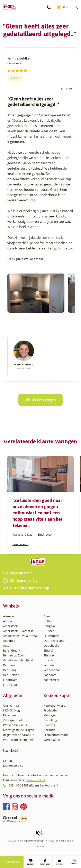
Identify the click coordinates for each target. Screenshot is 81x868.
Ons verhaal (11, 705)
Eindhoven (10, 680)
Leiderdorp (51, 636)
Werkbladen (52, 740)
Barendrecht (12, 650)
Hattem (49, 621)
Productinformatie (56, 735)
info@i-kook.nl (35, 780)
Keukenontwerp (54, 705)
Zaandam (50, 675)
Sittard (15, 78)
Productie (50, 710)
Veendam (50, 665)
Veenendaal (52, 670)
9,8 (62, 7)
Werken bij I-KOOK (16, 725)
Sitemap (40, 846)
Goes (47, 616)
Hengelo (49, 626)
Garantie (49, 730)
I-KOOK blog (11, 710)
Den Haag (10, 670)
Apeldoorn (10, 641)
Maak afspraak (12, 862)
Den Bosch (10, 665)
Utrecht (49, 660)
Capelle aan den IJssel (18, 660)
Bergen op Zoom (14, 655)
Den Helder (11, 675)
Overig (74, 862)
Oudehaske (51, 646)
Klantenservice (13, 766)
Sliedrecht (51, 655)
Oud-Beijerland (54, 641)
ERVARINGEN (45, 862)
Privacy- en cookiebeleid (60, 841)
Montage (50, 715)
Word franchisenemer (18, 740)
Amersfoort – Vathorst (18, 631)
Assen (7, 646)
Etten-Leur (10, 685)
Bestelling (50, 720)
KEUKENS (31, 862)
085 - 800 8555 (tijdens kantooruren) (33, 785)
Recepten (10, 715)
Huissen (49, 631)
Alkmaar (9, 616)
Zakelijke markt (13, 720)
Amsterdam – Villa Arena (20, 636)
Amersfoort (11, 626)
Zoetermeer (52, 680)
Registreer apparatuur (18, 735)
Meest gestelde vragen (19, 730)
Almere (8, 621)
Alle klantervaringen (40, 400)
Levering (49, 725)
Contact (8, 761)
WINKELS (60, 862)
